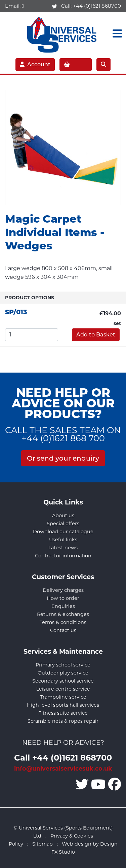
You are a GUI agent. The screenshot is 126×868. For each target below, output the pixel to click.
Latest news (63, 548)
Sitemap (43, 844)
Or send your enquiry (63, 458)
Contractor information (63, 556)
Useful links (63, 540)
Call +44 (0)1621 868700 (63, 757)
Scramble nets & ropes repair (63, 721)
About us (63, 516)
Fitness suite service (63, 713)
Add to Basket (96, 335)
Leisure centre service (63, 689)
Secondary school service (63, 681)
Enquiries (63, 606)
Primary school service (63, 665)
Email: (14, 6)
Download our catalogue (63, 532)
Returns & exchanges (63, 614)
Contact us (63, 630)
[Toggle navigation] (115, 34)
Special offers (63, 524)
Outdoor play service (63, 673)
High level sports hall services (63, 705)
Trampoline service (63, 697)
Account (35, 64)
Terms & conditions (63, 622)
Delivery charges (63, 590)
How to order (63, 598)
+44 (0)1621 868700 (97, 6)
